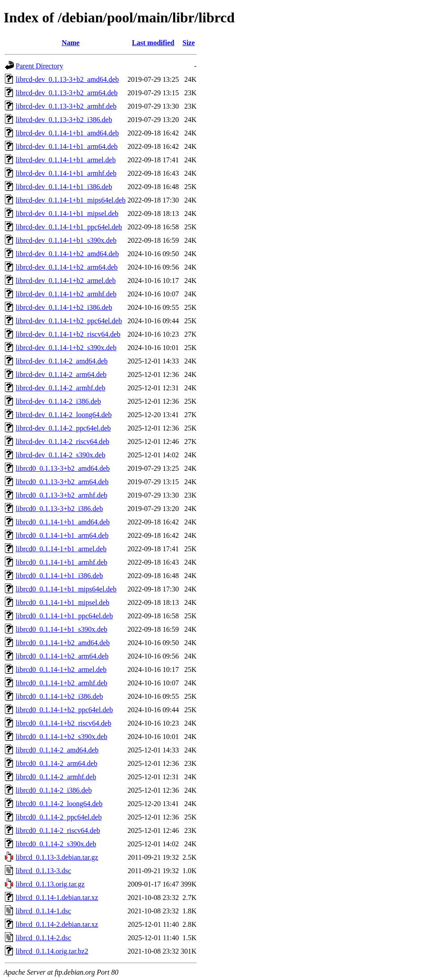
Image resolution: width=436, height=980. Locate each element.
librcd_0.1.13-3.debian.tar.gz (57, 857)
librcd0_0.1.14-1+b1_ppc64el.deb (64, 616)
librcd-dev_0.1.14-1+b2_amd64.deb (67, 254)
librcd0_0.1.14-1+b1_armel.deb (61, 549)
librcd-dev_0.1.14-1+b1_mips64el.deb (71, 200)
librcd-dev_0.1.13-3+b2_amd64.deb (67, 79)
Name (71, 43)
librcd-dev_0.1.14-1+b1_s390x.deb (66, 240)
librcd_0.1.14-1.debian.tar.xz (57, 898)
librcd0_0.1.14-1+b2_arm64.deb (62, 656)
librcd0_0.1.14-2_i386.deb (54, 790)
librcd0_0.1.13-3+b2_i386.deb (59, 509)
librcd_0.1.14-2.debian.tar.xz (57, 924)
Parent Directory (39, 66)
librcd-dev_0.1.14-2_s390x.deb (60, 455)
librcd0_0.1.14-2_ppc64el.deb (59, 817)
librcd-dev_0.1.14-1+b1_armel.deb (66, 160)
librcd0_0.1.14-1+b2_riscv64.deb (63, 723)
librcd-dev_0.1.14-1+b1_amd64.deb (67, 133)
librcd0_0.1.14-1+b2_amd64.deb (63, 643)
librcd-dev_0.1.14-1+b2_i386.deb (64, 307)
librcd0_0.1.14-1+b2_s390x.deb (61, 737)
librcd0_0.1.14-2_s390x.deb (56, 844)
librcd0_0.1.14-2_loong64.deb (59, 804)
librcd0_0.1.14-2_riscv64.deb (58, 830)
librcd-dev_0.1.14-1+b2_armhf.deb (66, 294)
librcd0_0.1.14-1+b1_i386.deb (59, 576)
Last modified (153, 43)
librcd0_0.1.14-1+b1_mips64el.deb (66, 589)
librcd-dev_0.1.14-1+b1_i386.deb (64, 187)
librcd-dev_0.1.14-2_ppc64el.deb (63, 428)
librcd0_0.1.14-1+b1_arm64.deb (62, 535)
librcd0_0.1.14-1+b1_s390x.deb (61, 629)
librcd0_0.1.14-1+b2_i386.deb (59, 696)
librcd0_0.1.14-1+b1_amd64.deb (63, 522)
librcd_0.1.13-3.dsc (43, 871)
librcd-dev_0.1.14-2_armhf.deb (60, 388)
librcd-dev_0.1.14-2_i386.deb (58, 401)
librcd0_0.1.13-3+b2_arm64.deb (62, 482)
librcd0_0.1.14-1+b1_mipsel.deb (62, 602)
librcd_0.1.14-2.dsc (43, 938)
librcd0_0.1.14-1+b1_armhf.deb (61, 562)
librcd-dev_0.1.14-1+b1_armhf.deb (66, 173)
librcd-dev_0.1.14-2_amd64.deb (62, 361)
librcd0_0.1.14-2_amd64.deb (57, 750)
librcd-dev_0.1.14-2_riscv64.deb (62, 441)
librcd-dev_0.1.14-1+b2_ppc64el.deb (69, 321)
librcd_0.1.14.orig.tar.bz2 (52, 951)
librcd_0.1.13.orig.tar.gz (50, 884)
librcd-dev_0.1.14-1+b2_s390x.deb (66, 348)
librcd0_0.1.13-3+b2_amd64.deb (63, 468)
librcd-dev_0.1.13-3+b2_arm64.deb (67, 93)
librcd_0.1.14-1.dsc (43, 911)
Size (189, 43)
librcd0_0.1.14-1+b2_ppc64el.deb (64, 710)
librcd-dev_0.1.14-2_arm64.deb (61, 374)
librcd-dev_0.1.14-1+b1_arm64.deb (67, 146)
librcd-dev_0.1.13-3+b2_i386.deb (64, 120)
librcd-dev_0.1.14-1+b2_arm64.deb (67, 267)
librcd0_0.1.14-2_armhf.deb (56, 777)
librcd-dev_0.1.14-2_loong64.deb (64, 415)
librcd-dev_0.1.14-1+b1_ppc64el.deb (69, 227)
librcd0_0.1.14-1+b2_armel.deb (61, 670)
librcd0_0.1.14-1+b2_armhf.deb (61, 683)
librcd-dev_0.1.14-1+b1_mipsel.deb (67, 213)
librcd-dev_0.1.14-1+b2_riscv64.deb (68, 334)
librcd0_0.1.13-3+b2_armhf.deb (61, 495)
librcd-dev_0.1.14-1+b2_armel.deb (66, 281)
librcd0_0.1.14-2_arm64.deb (57, 763)
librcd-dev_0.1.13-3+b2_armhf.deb (66, 106)
